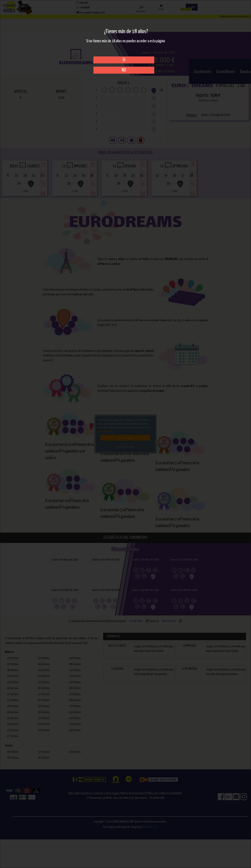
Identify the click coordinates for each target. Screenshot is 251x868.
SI (124, 60)
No (124, 70)
